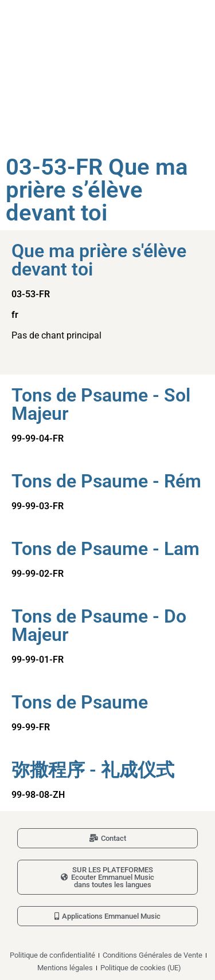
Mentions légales (65, 968)
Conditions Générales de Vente (153, 955)
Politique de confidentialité (52, 955)
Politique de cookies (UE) (141, 968)
